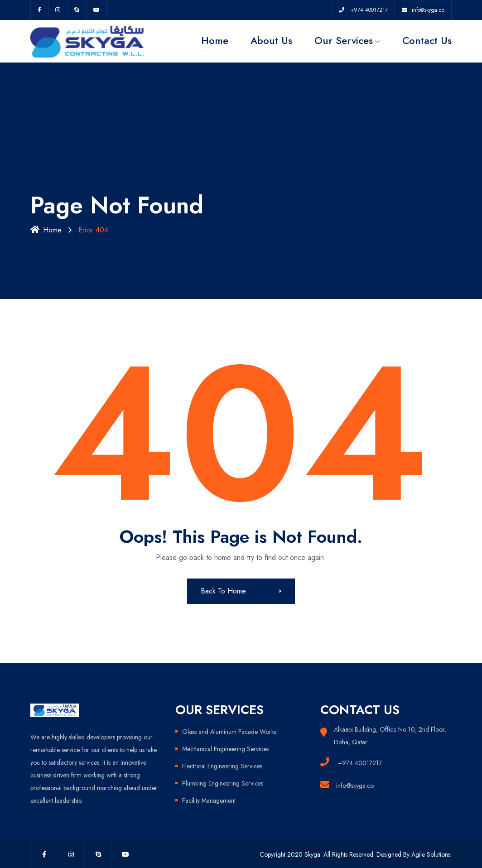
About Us (271, 40)
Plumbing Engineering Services (223, 783)
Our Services (344, 40)
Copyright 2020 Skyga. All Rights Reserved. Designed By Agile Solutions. (356, 854)
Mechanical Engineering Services (225, 749)
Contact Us (427, 40)
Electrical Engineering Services (222, 766)
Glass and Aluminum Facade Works (229, 732)
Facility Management (209, 800)
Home (215, 40)
